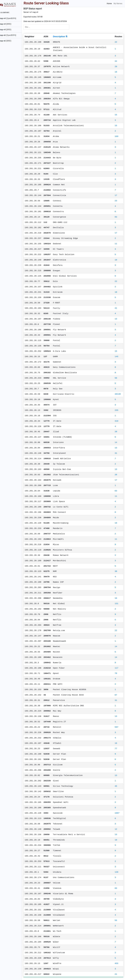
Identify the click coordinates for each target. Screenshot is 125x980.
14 (116, 442)
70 (116, 673)
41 (116, 308)
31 (116, 453)
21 (116, 974)
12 (116, 829)
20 (116, 432)
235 (116, 410)
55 (116, 920)
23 (116, 201)
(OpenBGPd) (12, 18)
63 (116, 491)
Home (109, 3)
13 (116, 319)
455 (116, 963)
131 (116, 604)
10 (116, 260)
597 (116, 727)
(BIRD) (10, 24)
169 (116, 136)
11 (116, 244)
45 (116, 786)
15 (116, 115)
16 (116, 72)
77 (116, 749)
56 (116, 378)
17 (116, 195)
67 (116, 695)
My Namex (118, 3)
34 (116, 61)
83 (116, 217)
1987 (117, 813)
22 (116, 42)
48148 (118, 394)
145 (116, 357)
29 (116, 67)
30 (116, 571)
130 (116, 872)
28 (116, 475)
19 (116, 523)
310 (116, 421)
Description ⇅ (66, 36)
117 (116, 668)
